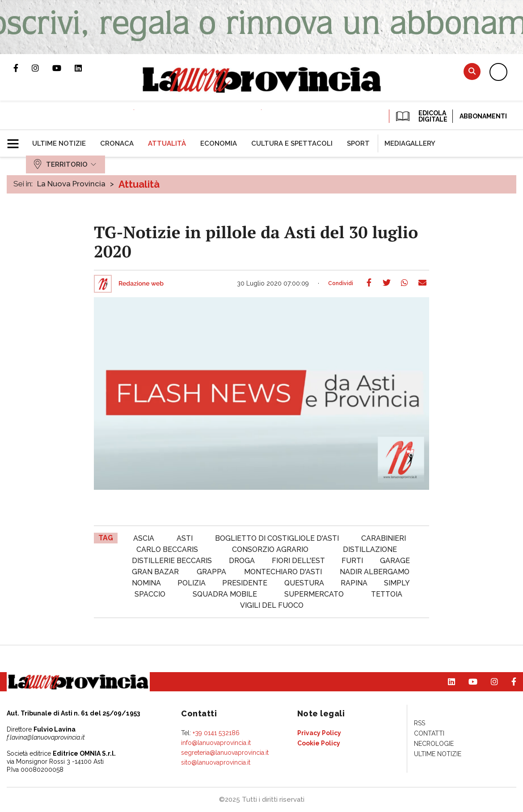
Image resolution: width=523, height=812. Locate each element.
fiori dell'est (298, 561)
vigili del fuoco (272, 605)
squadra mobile (225, 594)
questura (304, 583)
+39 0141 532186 (216, 733)
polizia (192, 583)
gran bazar (155, 572)
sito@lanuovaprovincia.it (216, 762)
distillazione (370, 549)
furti (352, 561)
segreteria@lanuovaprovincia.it (225, 753)
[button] (16, 140)
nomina (146, 583)
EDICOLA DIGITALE (421, 116)
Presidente (245, 583)
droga (242, 561)
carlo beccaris (167, 549)
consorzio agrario (270, 549)
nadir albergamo (375, 572)
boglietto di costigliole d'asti (277, 538)
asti (185, 538)
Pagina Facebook (23, 68)
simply (397, 583)
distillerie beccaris (172, 561)
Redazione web (141, 284)
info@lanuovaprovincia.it (216, 743)
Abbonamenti (483, 116)
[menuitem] (59, 143)
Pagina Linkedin (85, 68)
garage (395, 561)
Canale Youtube (63, 68)
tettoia (387, 594)
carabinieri (384, 538)
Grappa (211, 572)
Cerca (472, 71)
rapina (354, 583)
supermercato (314, 594)
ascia (144, 538)
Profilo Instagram (42, 68)
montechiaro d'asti (283, 572)
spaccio (150, 594)
